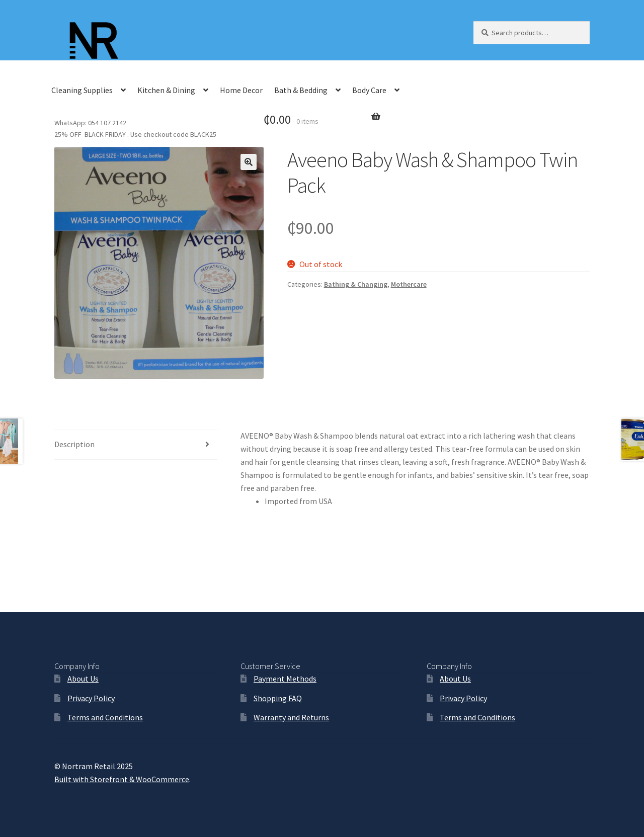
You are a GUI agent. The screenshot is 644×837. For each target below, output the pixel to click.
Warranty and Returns (291, 717)
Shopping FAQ (278, 698)
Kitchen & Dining (166, 90)
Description (74, 444)
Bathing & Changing (356, 284)
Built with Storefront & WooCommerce (122, 779)
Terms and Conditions (105, 717)
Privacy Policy (91, 698)
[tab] (136, 445)
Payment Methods (285, 679)
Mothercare (409, 284)
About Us (83, 679)
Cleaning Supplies (82, 90)
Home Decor (241, 90)
